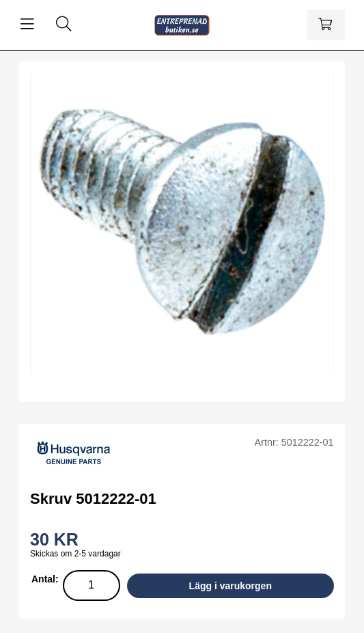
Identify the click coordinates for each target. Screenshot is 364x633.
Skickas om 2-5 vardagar (75, 554)
